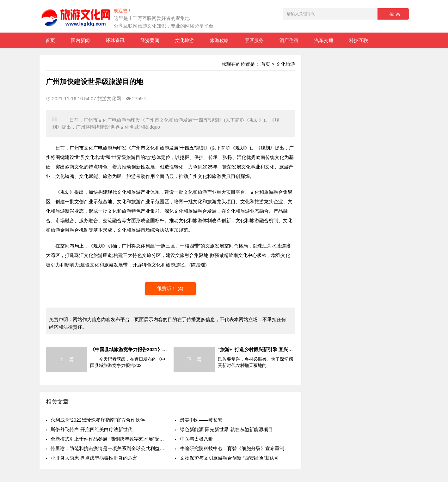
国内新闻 (80, 40)
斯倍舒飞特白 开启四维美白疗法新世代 (92, 429)
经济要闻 (150, 40)
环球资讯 (115, 40)
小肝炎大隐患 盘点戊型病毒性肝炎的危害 (94, 458)
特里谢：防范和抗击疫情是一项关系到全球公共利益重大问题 (108, 448)
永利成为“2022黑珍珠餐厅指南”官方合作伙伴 (98, 420)
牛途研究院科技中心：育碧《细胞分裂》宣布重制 (232, 448)
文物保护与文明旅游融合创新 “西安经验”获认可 (230, 458)
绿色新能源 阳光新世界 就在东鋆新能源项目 (226, 429)
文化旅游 (185, 40)
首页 (50, 40)
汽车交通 (324, 40)
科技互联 (359, 40)
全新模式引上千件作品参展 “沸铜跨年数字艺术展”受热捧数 (108, 439)
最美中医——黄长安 (201, 420)
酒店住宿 (289, 40)
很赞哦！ (167, 288)
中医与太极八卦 (196, 439)
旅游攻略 (219, 40)
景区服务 (254, 40)
